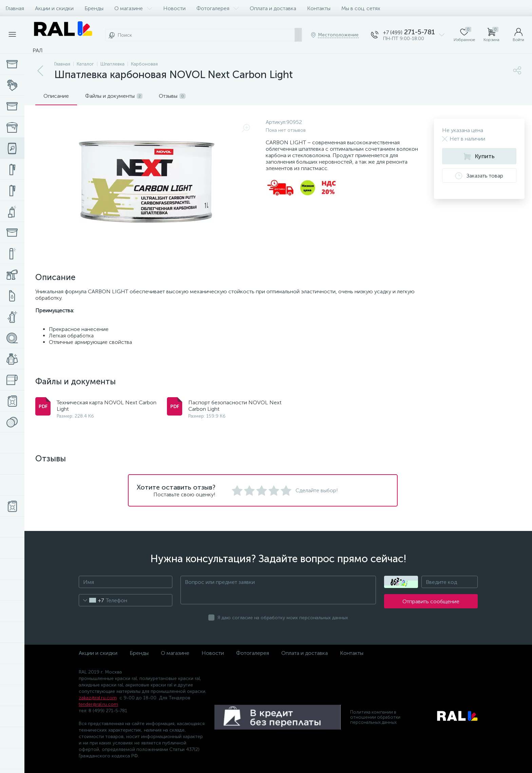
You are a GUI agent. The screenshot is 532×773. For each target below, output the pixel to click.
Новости (174, 8)
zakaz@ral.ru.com (98, 698)
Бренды (94, 8)
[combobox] (91, 600)
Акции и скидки (54, 8)
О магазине (133, 8)
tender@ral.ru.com (98, 704)
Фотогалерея (218, 8)
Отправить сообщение (431, 601)
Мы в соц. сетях (361, 8)
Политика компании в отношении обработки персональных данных (375, 717)
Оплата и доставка (273, 8)
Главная (15, 8)
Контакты (319, 8)
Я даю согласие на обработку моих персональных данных (283, 618)
